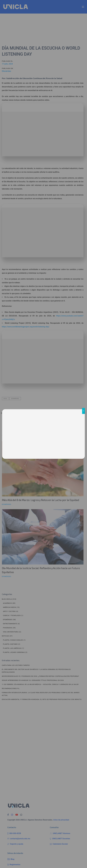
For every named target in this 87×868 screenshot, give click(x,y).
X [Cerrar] (83, 411)
